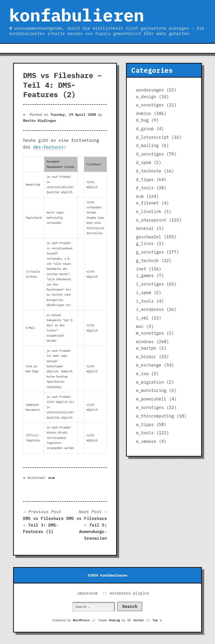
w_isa (142, 374)
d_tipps (145, 179)
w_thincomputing (155, 416)
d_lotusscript (152, 137)
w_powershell (151, 399)
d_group (145, 129)
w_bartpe (146, 348)
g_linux (145, 243)
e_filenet (147, 203)
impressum (87, 593)
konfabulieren (77, 15)
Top (157, 620)
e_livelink (149, 211)
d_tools (145, 188)
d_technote (149, 171)
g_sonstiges (150, 252)
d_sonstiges (150, 154)
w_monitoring (151, 390)
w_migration (150, 382)
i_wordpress (150, 309)
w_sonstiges (150, 407)
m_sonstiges (150, 333)
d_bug (142, 120)
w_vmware (146, 441)
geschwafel (149, 237)
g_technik (147, 261)
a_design (146, 97)
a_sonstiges (150, 105)
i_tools (145, 301)
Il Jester (135, 620)
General (145, 228)
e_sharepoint (151, 220)
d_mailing (147, 145)
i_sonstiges (150, 284)
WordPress (81, 620)
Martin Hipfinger (40, 120)
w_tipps (145, 424)
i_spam (144, 293)
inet (141, 269)
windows (145, 342)
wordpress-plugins (130, 593)
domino (144, 113)
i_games (145, 275)
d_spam (144, 162)
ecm (51, 478)
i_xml (142, 318)
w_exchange (149, 365)
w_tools (145, 433)
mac (140, 326)
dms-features (48, 147)
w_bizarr (146, 357)
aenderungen (150, 90)
